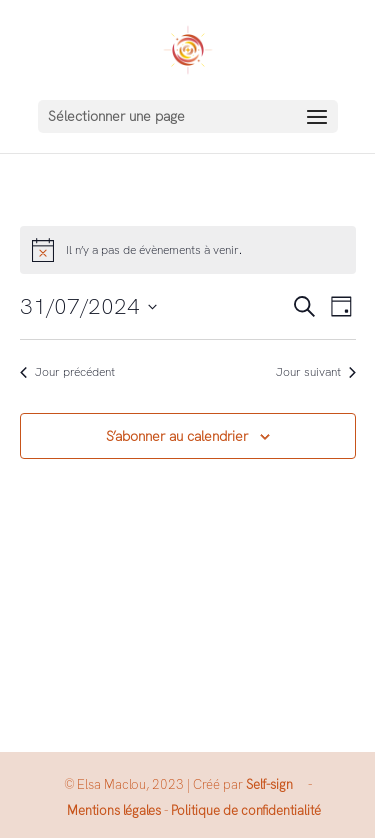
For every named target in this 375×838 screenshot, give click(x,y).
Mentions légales (114, 810)
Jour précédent (67, 372)
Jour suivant (316, 372)
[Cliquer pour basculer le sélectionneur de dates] (88, 306)
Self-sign (269, 784)
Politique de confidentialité (246, 810)
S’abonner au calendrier (177, 436)
